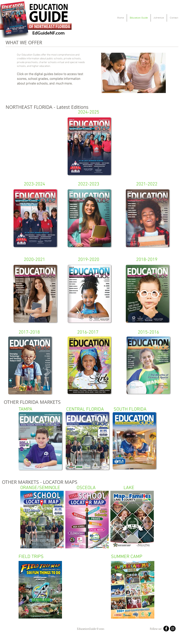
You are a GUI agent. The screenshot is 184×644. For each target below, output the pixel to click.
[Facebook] (166, 629)
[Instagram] (173, 629)
